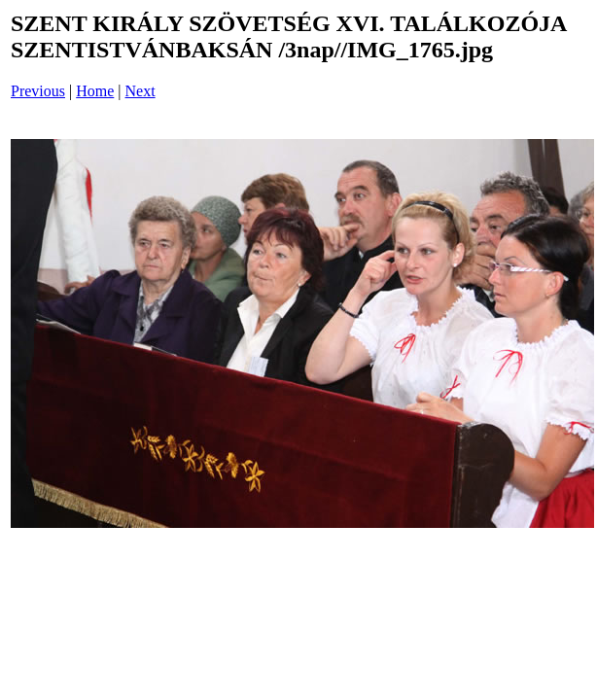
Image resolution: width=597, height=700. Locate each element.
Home (95, 91)
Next (140, 91)
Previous (38, 91)
